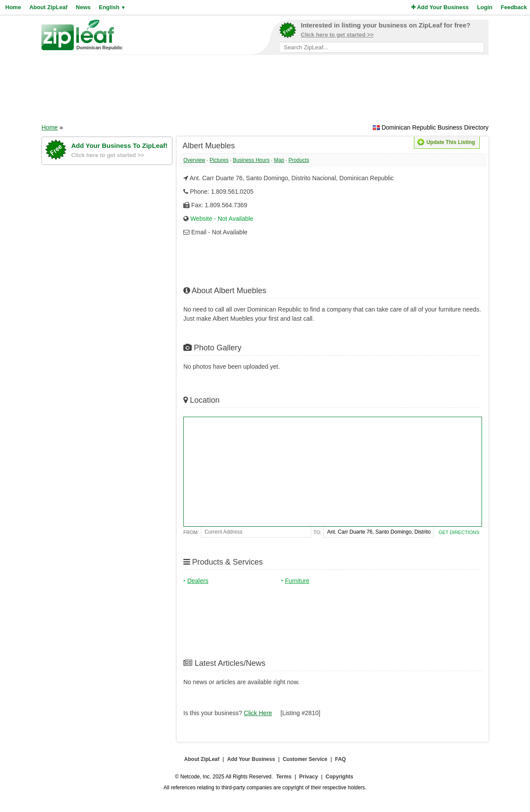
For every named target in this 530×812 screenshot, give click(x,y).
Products (299, 160)
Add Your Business (440, 7)
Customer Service (305, 759)
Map (279, 160)
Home (13, 7)
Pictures (219, 160)
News (83, 7)
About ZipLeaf (48, 7)
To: (317, 532)
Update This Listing (446, 142)
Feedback (514, 7)
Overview (194, 160)
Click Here (258, 713)
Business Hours (251, 160)
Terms (284, 777)
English (112, 7)
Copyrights (339, 777)
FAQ (341, 759)
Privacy (308, 777)
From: (191, 532)
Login (485, 7)
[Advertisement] (265, 92)
